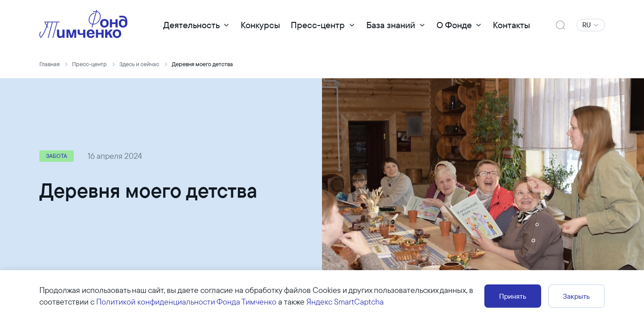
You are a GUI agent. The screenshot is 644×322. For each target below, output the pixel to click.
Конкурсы (260, 25)
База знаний (391, 25)
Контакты (511, 25)
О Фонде (454, 25)
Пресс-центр (318, 25)
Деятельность (191, 25)
